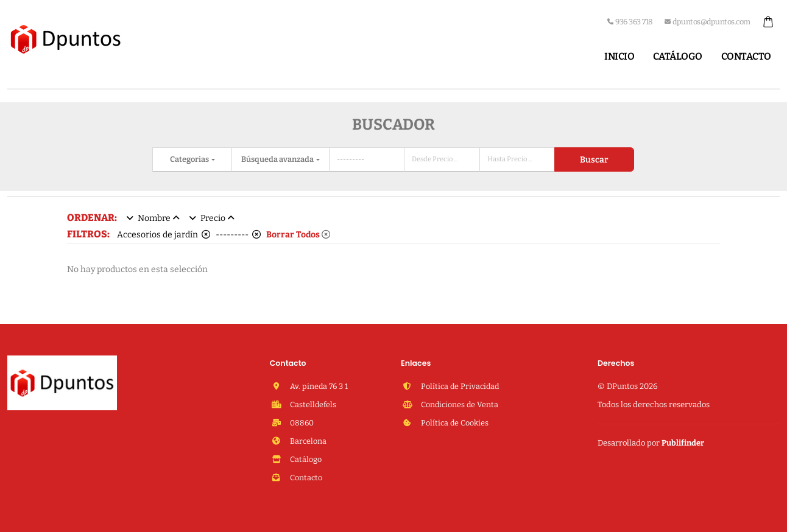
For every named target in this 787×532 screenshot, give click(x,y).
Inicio (619, 56)
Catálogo (678, 56)
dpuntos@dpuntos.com (708, 22)
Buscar (594, 160)
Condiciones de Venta (459, 404)
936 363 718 (630, 22)
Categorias (190, 159)
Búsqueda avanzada (278, 159)
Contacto (746, 56)
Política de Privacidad (459, 386)
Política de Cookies (454, 423)
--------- (238, 235)
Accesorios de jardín (164, 235)
